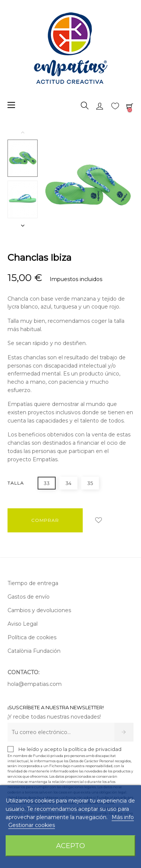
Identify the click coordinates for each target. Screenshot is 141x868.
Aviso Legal (23, 624)
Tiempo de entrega (33, 583)
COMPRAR (45, 520)
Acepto (70, 846)
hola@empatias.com (35, 684)
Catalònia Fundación (34, 651)
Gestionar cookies (32, 825)
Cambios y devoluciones (39, 610)
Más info (123, 817)
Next (23, 225)
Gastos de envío (29, 597)
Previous (23, 132)
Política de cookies (32, 637)
